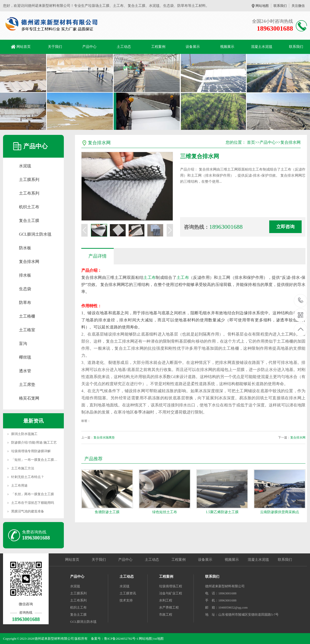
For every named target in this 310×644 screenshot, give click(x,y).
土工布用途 (19, 485)
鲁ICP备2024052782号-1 (121, 639)
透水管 (25, 371)
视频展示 (227, 47)
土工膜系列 (29, 180)
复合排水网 (29, 262)
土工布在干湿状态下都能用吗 (33, 503)
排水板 (25, 275)
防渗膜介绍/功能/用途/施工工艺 (34, 442)
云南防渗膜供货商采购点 (280, 512)
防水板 (25, 248)
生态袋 (25, 289)
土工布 (150, 277)
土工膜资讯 (128, 593)
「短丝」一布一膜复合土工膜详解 (36, 460)
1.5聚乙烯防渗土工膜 (222, 512)
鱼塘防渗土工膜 (107, 512)
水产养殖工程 (169, 607)
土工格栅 (27, 316)
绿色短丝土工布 (165, 512)
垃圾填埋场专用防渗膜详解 (31, 451)
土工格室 (27, 330)
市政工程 (166, 615)
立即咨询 (285, 227)
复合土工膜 (29, 221)
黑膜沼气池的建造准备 (28, 511)
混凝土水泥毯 (262, 47)
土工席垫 (27, 385)
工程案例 (158, 47)
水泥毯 (25, 166)
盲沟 (23, 344)
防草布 (25, 303)
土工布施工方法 (23, 468)
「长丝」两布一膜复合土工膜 (33, 494)
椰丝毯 (25, 357)
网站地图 (262, 6)
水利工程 (166, 600)
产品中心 (89, 47)
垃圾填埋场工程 (171, 586)
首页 (251, 142)
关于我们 (55, 47)
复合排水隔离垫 (104, 438)
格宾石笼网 (29, 398)
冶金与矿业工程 (171, 593)
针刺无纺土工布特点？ (28, 477)
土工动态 (124, 47)
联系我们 (280, 6)
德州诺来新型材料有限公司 (225, 586)
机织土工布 (29, 207)
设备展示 (193, 47)
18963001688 (301, 300)
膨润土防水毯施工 (24, 434)
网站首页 (24, 47)
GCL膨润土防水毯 (35, 234)
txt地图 (159, 639)
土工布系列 (29, 193)
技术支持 (126, 600)
